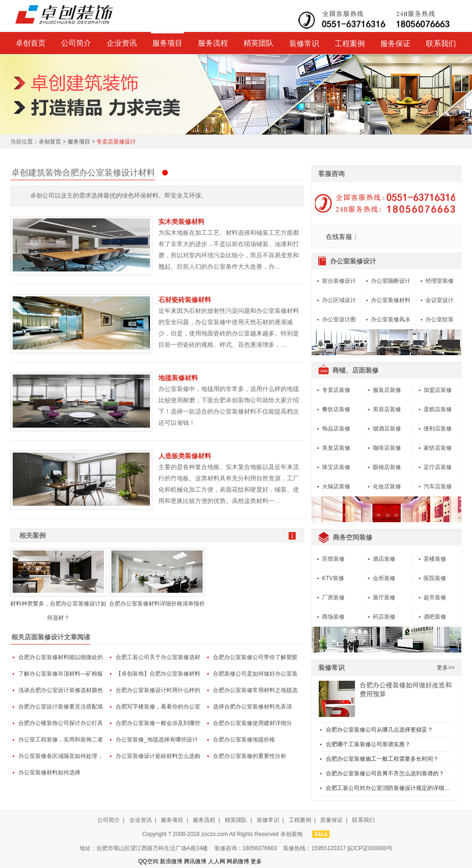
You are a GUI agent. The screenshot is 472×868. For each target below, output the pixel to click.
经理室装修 (440, 281)
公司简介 (76, 43)
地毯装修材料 (178, 378)
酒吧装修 (435, 617)
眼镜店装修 (387, 467)
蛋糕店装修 (438, 409)
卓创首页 (31, 43)
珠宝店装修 (336, 467)
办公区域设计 (339, 300)
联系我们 (441, 44)
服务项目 (167, 43)
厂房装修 (333, 597)
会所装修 (384, 578)
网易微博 (238, 861)
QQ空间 (148, 861)
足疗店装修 (438, 467)
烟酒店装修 (387, 429)
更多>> (446, 668)
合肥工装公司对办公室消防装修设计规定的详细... (387, 788)
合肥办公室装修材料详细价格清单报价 (157, 604)
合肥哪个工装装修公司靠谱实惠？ (368, 744)
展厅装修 (384, 597)
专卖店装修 (336, 390)
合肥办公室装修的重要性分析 (250, 756)
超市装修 (435, 597)
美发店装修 (336, 448)
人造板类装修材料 (185, 456)
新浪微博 (171, 861)
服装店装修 (387, 390)
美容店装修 (387, 409)
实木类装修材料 (181, 222)
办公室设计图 (339, 319)
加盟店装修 (438, 390)
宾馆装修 (333, 559)
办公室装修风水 (391, 319)
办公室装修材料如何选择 (49, 772)
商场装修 (333, 617)
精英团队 (259, 43)
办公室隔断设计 (391, 281)
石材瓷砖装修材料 (185, 300)
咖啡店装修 (387, 448)
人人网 (217, 861)
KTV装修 (333, 578)
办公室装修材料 (391, 300)
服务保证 (395, 44)
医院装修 (435, 578)
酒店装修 (384, 559)
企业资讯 (122, 43)
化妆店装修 (387, 486)
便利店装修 (438, 429)
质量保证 (331, 820)
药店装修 (384, 617)
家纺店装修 (438, 448)
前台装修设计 (339, 281)
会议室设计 (440, 300)
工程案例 (350, 44)
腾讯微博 (195, 861)
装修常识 (304, 44)
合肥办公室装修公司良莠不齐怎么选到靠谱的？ (385, 773)
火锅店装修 (336, 486)
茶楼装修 (435, 559)
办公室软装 (440, 319)
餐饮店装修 (336, 409)
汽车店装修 (438, 486)
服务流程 (213, 43)
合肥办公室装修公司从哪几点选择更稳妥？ (379, 730)
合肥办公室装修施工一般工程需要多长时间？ (382, 759)
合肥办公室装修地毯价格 (244, 740)
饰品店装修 (336, 429)
